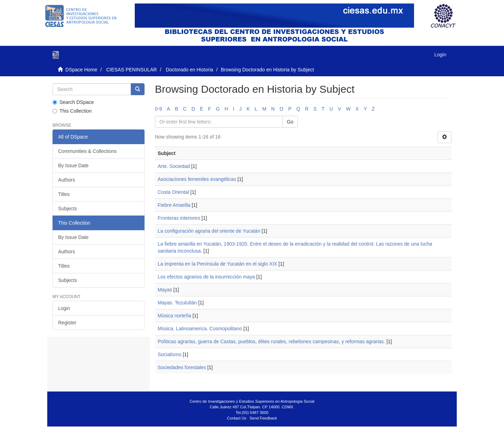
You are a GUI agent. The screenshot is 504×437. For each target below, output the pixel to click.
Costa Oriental (173, 192)
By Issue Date (73, 165)
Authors (66, 180)
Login (64, 308)
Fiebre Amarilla (174, 205)
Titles (64, 194)
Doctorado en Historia (190, 70)
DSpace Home (81, 70)
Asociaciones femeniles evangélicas (197, 179)
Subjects (68, 209)
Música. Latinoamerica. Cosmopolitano (200, 329)
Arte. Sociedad (174, 166)
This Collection (72, 111)
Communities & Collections (87, 151)
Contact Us (237, 418)
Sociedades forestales (182, 367)
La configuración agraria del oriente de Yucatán (209, 231)
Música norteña (175, 316)
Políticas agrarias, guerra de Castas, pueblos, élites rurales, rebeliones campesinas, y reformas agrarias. (272, 341)
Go (290, 122)
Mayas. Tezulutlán (177, 303)
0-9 (159, 109)
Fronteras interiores (179, 218)
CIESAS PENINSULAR (131, 70)
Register (67, 323)
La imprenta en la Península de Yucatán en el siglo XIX (218, 264)
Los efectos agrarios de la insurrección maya (206, 277)
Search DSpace (73, 102)
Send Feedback (263, 418)
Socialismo (170, 354)
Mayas (165, 290)
